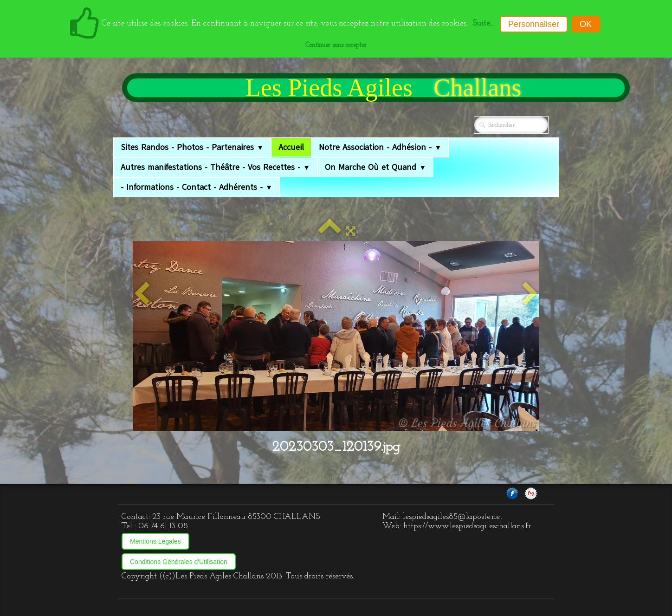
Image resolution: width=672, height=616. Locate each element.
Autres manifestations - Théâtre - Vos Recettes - (215, 167)
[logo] (376, 88)
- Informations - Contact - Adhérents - (197, 187)
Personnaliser (534, 24)
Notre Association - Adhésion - (380, 147)
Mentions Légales (155, 541)
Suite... (483, 23)
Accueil (291, 147)
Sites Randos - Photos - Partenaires (192, 147)
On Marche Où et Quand (375, 167)
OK (586, 24)
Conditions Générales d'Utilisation (179, 562)
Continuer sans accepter (336, 45)
